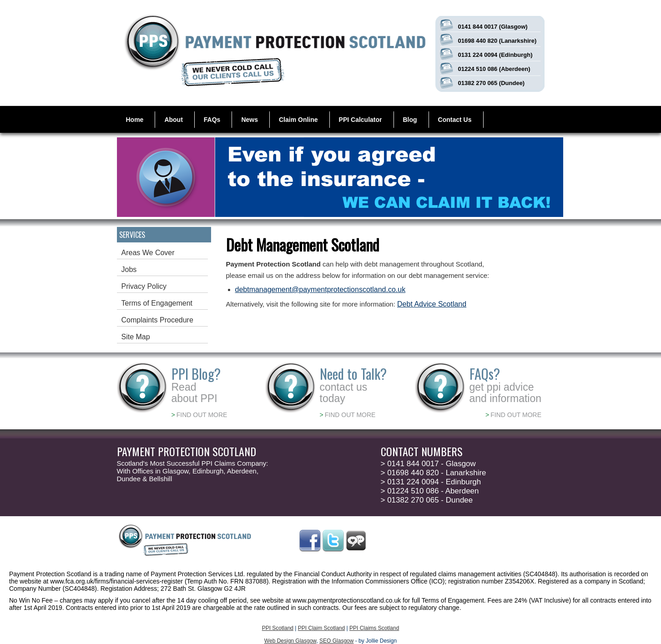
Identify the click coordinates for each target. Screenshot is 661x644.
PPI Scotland (278, 628)
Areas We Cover (148, 253)
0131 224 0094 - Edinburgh (431, 482)
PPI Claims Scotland (374, 628)
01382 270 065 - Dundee (427, 500)
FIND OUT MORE (199, 415)
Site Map (136, 337)
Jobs (129, 269)
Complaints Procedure (157, 320)
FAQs (212, 120)
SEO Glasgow (336, 641)
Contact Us (455, 120)
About (173, 120)
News (250, 120)
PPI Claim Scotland (321, 628)
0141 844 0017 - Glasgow (428, 464)
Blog (410, 120)
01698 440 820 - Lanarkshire (434, 473)
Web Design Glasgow (290, 641)
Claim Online (298, 120)
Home (135, 120)
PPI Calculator (361, 120)
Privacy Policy (144, 286)
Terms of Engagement (157, 303)
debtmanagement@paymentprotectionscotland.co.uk (320, 289)
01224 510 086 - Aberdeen (430, 491)
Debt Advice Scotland (432, 304)
